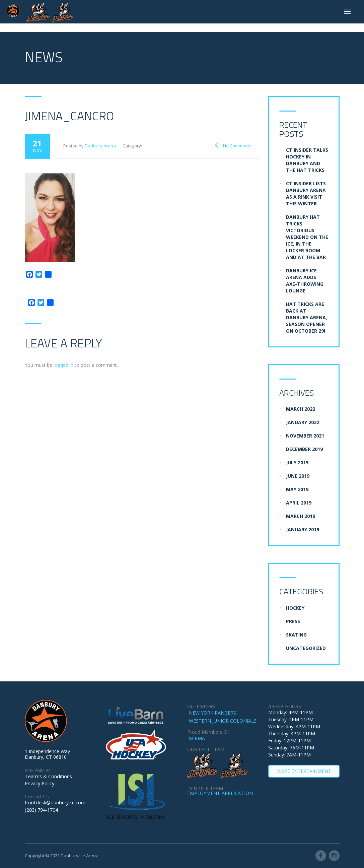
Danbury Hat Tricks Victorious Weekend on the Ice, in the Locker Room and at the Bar (307, 237)
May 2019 (297, 489)
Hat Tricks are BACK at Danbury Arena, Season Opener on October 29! (307, 317)
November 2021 (305, 436)
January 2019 (303, 529)
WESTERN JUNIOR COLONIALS (223, 721)
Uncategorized (306, 648)
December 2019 (304, 449)
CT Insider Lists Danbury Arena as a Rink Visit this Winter (306, 193)
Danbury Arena (100, 146)
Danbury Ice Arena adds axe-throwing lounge (305, 281)
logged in (63, 365)
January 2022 (303, 422)
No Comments (237, 146)
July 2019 (297, 462)
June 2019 (298, 476)
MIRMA (197, 738)
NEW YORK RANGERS (212, 713)
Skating (296, 635)
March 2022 (301, 409)
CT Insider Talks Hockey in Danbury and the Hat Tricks (307, 160)
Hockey (295, 608)
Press (293, 621)
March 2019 (301, 516)
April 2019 (299, 503)
